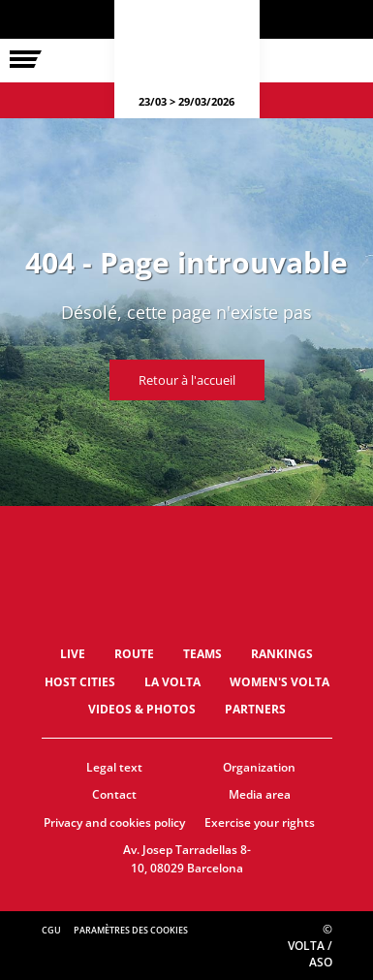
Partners (255, 709)
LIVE (73, 654)
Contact (114, 794)
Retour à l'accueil (187, 380)
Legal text (114, 767)
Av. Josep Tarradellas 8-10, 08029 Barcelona (187, 859)
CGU (51, 930)
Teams (202, 654)
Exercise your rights (260, 822)
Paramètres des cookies (131, 930)
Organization (259, 767)
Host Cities (80, 682)
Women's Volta (280, 682)
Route (134, 654)
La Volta (172, 682)
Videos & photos (142, 709)
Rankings (282, 654)
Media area (260, 794)
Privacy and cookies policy (114, 822)
